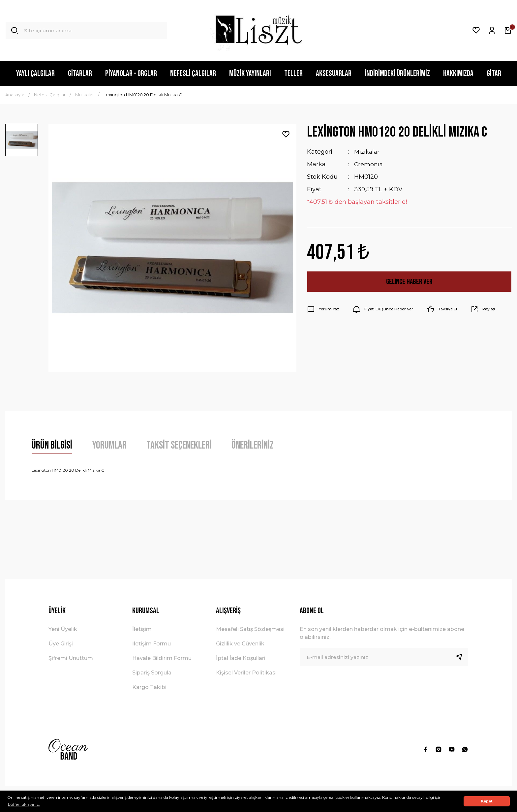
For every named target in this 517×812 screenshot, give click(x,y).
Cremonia (369, 164)
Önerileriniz (253, 445)
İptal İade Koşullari (241, 658)
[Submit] (462, 657)
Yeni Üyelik (63, 629)
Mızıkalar (368, 152)
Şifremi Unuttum (71, 658)
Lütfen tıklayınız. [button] (24, 804)
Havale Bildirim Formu (162, 658)
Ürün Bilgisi (52, 445)
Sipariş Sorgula (152, 673)
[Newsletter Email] (384, 657)
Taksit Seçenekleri (179, 445)
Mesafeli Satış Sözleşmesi (250, 629)
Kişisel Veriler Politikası (246, 673)
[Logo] (258, 30)
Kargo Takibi (149, 687)
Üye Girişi (61, 644)
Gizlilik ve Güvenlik (240, 644)
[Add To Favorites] (286, 134)
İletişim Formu (152, 644)
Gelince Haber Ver (409, 281)
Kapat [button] (487, 801)
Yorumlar (109, 445)
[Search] (86, 30)
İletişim (142, 629)
